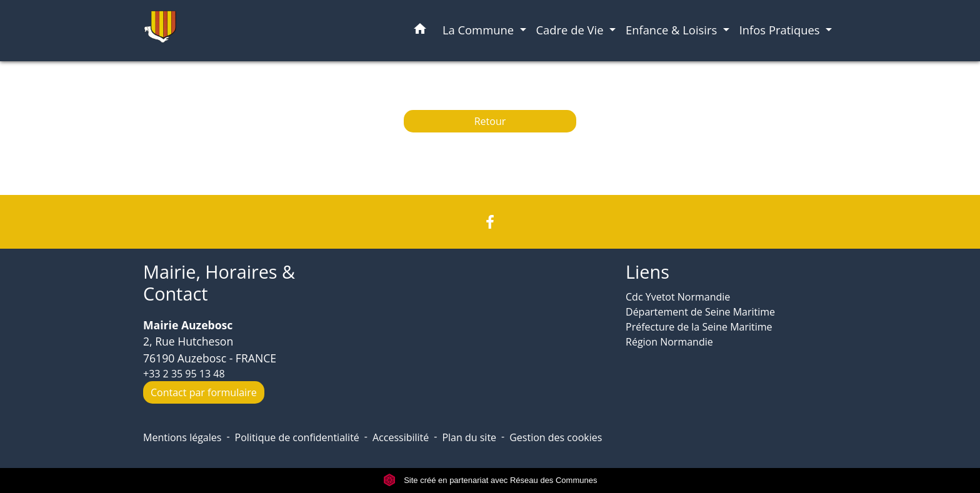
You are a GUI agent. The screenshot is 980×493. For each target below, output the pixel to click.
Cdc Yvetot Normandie (678, 297)
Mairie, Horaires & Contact (219, 283)
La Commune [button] (480, 30)
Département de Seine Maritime (700, 312)
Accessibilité (401, 437)
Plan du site (469, 437)
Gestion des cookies (556, 437)
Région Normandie (669, 342)
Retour (490, 121)
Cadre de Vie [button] (572, 30)
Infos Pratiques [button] (781, 30)
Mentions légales (182, 437)
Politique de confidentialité (297, 437)
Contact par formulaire (204, 392)
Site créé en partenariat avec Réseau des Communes (490, 480)
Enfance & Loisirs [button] (673, 30)
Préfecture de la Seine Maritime (699, 327)
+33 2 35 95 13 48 (184, 374)
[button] (420, 31)
